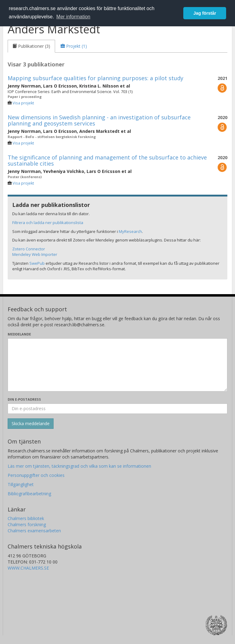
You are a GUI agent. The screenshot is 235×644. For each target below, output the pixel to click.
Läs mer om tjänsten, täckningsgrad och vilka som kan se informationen (79, 466)
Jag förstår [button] (205, 13)
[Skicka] (31, 424)
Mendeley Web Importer (35, 254)
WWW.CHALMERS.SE (28, 568)
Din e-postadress (24, 399)
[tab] (31, 46)
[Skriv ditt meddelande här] (117, 365)
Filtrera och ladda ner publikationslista (48, 223)
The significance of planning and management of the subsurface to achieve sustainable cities (107, 160)
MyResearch (130, 231)
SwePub (37, 263)
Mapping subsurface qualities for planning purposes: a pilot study (95, 78)
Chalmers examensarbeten (34, 531)
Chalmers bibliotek (26, 518)
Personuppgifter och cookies (36, 475)
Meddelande (19, 334)
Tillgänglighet (21, 484)
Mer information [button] (73, 17)
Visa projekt (23, 103)
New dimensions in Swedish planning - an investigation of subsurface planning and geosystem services (99, 120)
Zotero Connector (29, 249)
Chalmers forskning (27, 524)
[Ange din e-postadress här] (117, 409)
